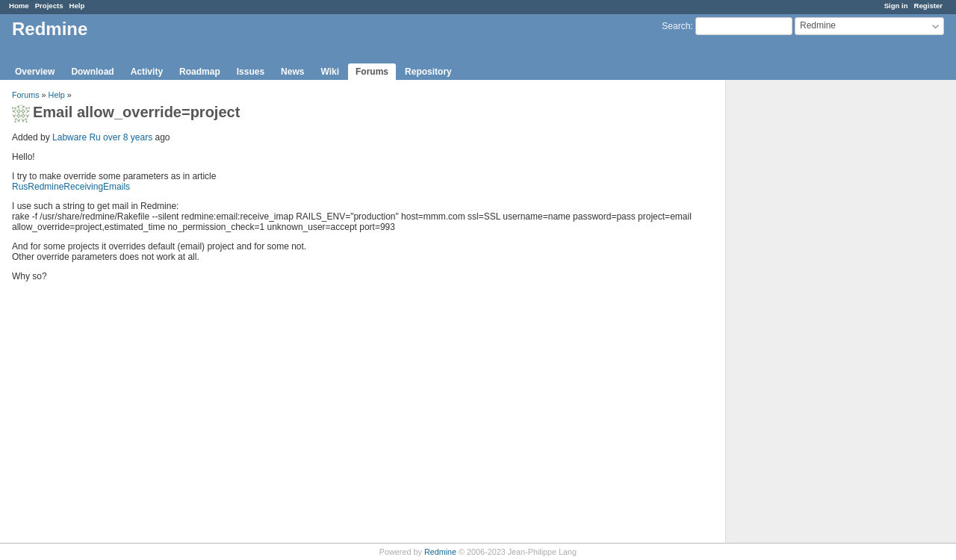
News (292, 72)
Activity (147, 72)
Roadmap (200, 72)
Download (92, 72)
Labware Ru (77, 137)
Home (19, 6)
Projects (49, 6)
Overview (35, 72)
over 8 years (128, 137)
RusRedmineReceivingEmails (71, 187)
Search (676, 26)
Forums (372, 72)
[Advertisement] (801, 314)
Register (928, 6)
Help (77, 6)
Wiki (330, 72)
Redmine (440, 552)
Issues (251, 72)
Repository (428, 72)
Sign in (896, 6)
